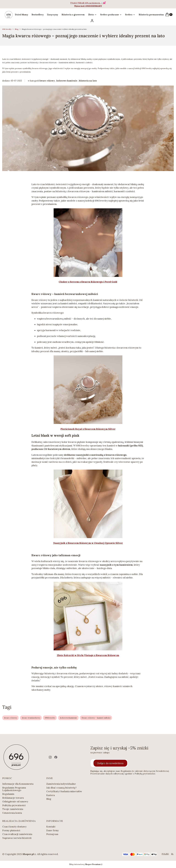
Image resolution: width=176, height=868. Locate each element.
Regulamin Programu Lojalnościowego (14, 789)
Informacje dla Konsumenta (18, 784)
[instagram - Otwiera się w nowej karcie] (50, 757)
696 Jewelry (7, 29)
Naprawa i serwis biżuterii (17, 838)
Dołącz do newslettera (110, 763)
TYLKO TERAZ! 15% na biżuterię (85, 3)
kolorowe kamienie (67, 81)
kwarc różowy (47, 81)
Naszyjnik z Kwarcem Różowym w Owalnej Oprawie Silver (88, 543)
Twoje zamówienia (13, 809)
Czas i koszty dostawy (14, 827)
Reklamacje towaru (13, 798)
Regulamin (8, 794)
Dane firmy (53, 830)
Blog (17, 29)
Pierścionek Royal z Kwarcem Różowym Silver (88, 429)
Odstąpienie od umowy (15, 802)
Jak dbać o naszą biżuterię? (61, 788)
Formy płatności (11, 830)
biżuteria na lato (88, 81)
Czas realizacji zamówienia (17, 834)
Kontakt (51, 827)
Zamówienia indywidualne (61, 784)
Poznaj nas (52, 834)
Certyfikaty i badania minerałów (64, 791)
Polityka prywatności (14, 805)
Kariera (51, 795)
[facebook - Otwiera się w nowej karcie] (56, 757)
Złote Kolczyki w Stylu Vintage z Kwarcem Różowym (88, 655)
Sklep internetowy (85, 864)
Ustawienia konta (12, 813)
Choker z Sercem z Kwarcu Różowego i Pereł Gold (88, 282)
